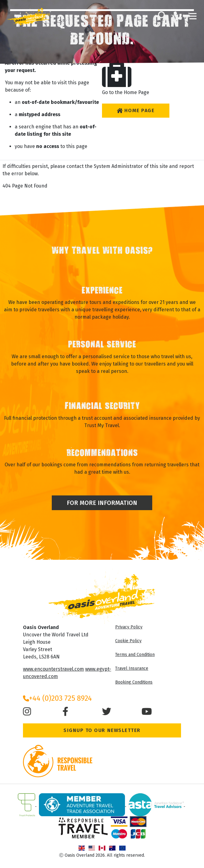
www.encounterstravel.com (53, 669)
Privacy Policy (129, 627)
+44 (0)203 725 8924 (57, 698)
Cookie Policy (128, 641)
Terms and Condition (135, 655)
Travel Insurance (132, 668)
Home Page (136, 110)
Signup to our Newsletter (102, 730)
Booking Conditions (134, 682)
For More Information (102, 503)
